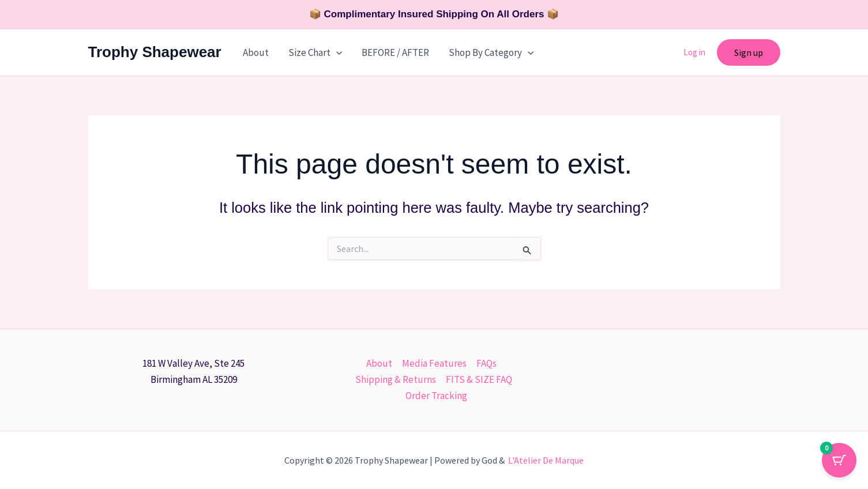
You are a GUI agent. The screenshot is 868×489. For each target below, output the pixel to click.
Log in (694, 52)
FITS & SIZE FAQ (479, 379)
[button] (336, 52)
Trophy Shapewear (155, 52)
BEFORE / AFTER (395, 52)
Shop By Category (491, 52)
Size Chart (315, 52)
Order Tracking (436, 396)
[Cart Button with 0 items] (839, 460)
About (256, 52)
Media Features (434, 363)
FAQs (486, 363)
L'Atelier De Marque (546, 460)
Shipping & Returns (396, 379)
